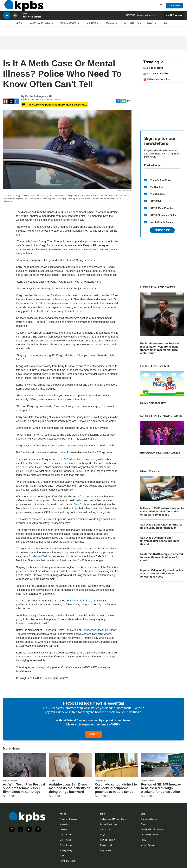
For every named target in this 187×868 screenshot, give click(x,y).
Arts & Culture (69, 30)
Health (52, 781)
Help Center (106, 850)
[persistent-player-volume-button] (15, 21)
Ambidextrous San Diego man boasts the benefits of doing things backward (69, 788)
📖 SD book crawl (153, 68)
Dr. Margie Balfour (81, 601)
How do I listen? (107, 840)
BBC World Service (32, 22)
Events (152, 30)
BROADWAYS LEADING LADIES (160, 453)
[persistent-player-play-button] (7, 21)
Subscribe (162, 230)
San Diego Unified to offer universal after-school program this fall (160, 541)
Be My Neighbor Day (153, 403)
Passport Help (107, 845)
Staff (62, 856)
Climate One (151, 21)
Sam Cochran (82, 504)
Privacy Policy (66, 850)
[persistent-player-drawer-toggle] (174, 21)
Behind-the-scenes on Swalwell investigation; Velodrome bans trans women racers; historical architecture (160, 348)
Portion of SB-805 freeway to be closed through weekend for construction (161, 788)
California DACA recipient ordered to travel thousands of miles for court (162, 557)
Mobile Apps (65, 840)
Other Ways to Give (150, 835)
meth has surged (61, 299)
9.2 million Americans (77, 459)
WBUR (69, 678)
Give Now (175, 8)
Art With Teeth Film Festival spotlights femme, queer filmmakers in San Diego (24, 788)
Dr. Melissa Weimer (40, 556)
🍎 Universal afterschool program (157, 81)
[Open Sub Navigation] (24, 30)
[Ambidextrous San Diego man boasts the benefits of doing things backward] (70, 765)
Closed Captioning (108, 824)
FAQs (103, 835)
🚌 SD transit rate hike (156, 73)
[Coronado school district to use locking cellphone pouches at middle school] (117, 765)
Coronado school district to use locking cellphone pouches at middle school (116, 788)
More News (12, 748)
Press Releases (67, 845)
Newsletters (65, 824)
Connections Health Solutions (99, 630)
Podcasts (111, 30)
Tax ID (144, 840)
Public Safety (147, 781)
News (19, 30)
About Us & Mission (69, 819)
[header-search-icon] (162, 8)
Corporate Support (149, 819)
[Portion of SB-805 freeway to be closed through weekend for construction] (163, 765)
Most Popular (151, 471)
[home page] (22, 8)
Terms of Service (67, 861)
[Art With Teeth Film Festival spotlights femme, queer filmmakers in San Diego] (24, 765)
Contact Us (105, 829)
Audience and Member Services (115, 819)
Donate (93, 734)
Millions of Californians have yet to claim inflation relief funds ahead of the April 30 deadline (162, 512)
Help (166, 30)
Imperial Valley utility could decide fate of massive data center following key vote (162, 574)
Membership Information (152, 829)
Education (100, 781)
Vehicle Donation (148, 845)
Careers (63, 829)
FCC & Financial (67, 835)
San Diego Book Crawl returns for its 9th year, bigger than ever (161, 526)
